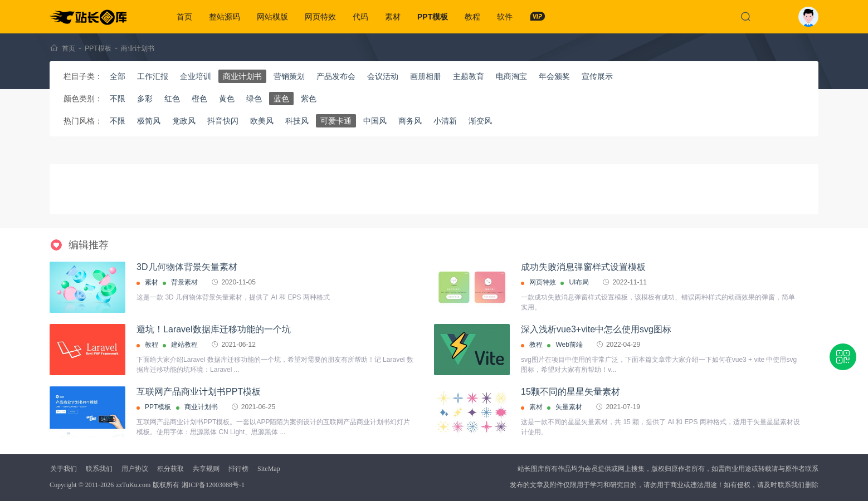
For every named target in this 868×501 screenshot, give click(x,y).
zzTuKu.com (133, 485)
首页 (184, 17)
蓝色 (281, 99)
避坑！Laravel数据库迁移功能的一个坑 (213, 329)
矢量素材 (569, 407)
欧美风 (262, 121)
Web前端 (569, 345)
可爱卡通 (336, 121)
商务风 (410, 121)
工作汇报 (153, 76)
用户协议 (135, 469)
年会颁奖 (554, 76)
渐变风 (480, 121)
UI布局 (579, 282)
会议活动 (383, 76)
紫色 (309, 99)
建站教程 (184, 345)
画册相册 (426, 76)
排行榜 (238, 469)
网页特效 (320, 17)
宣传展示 (597, 76)
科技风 (297, 121)
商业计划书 (138, 48)
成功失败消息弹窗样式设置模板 (583, 267)
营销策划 (289, 76)
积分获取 (170, 469)
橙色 (199, 99)
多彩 (145, 99)
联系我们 (99, 469)
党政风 (184, 121)
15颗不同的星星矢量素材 (570, 392)
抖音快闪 (223, 121)
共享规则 (206, 469)
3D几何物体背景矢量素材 (187, 267)
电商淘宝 (511, 76)
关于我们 (64, 469)
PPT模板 (433, 17)
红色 (172, 99)
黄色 (227, 99)
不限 (118, 99)
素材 (393, 17)
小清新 (445, 121)
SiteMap (269, 469)
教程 (472, 17)
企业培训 (196, 76)
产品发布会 (336, 76)
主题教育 (469, 76)
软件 (505, 17)
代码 (360, 17)
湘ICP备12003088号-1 (213, 485)
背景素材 (184, 282)
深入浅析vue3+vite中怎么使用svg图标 (596, 329)
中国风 (375, 121)
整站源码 (225, 17)
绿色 (254, 99)
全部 (118, 76)
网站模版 (272, 17)
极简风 (149, 121)
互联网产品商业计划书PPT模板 (199, 392)
